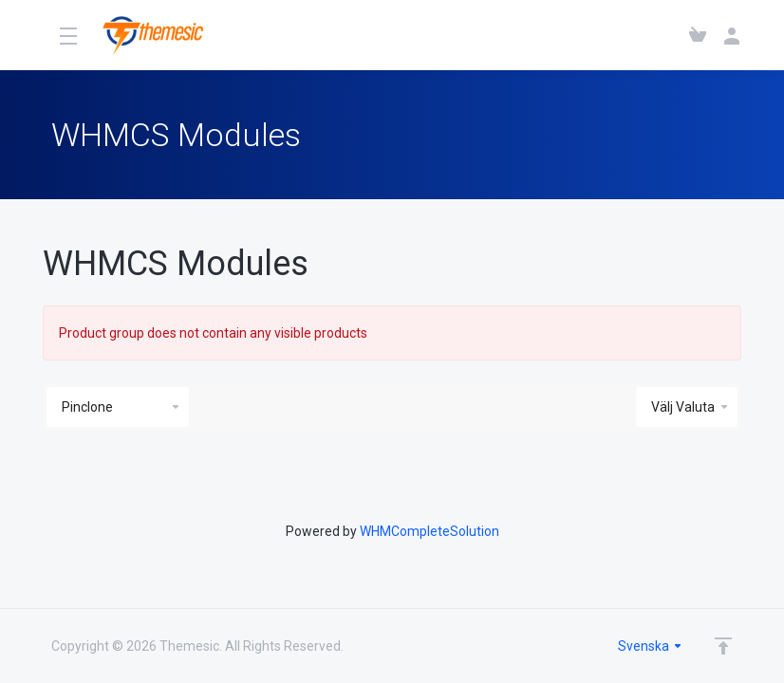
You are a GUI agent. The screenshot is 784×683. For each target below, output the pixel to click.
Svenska (651, 646)
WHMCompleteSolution (429, 531)
